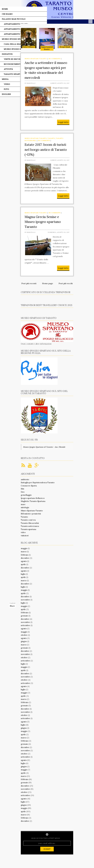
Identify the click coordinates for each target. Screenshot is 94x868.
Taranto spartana (28, 529)
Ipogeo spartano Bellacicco (33, 498)
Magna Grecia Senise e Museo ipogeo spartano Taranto (43, 222)
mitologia (25, 507)
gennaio (24, 616)
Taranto (51, 138)
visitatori (25, 536)
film (22, 489)
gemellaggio (26, 495)
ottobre (24, 635)
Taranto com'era (28, 520)
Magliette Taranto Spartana (33, 501)
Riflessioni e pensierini (31, 514)
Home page (48, 283)
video (23, 532)
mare (23, 504)
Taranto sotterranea (30, 526)
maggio (24, 548)
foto (23, 492)
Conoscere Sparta (29, 486)
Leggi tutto (63, 122)
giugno (24, 641)
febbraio (25, 555)
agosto (24, 561)
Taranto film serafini (30, 523)
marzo (24, 552)
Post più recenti (29, 283)
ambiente (25, 479)
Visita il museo (28, 47)
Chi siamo (7, 14)
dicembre (25, 558)
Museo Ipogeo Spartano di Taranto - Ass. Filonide (44, 447)
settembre (25, 625)
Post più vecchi (66, 283)
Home (5, 9)
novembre (25, 600)
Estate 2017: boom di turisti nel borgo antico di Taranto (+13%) (46, 150)
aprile (23, 564)
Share (12, 606)
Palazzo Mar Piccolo (14, 19)
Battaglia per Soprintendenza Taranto (38, 483)
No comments (54, 59)
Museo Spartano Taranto (36, 59)
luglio (23, 574)
